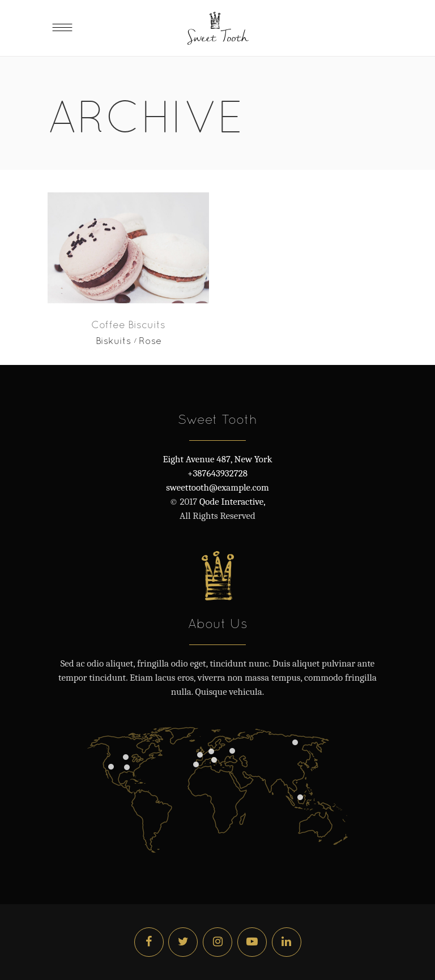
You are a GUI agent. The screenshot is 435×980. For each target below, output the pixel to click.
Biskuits (113, 341)
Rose (150, 341)
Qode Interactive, (231, 502)
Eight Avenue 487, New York (217, 459)
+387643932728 (217, 473)
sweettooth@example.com (217, 487)
